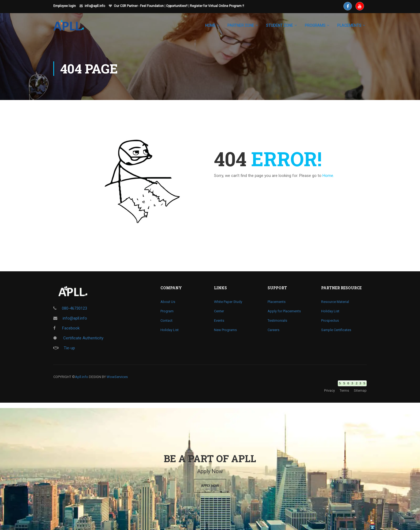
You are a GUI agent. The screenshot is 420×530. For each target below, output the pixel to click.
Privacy (329, 390)
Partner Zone (241, 25)
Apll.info (82, 377)
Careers (273, 330)
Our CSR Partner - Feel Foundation (139, 6)
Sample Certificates (336, 330)
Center (219, 311)
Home (210, 25)
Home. (328, 176)
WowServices (117, 377)
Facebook (66, 328)
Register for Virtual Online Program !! (217, 6)
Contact (166, 320)
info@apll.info (95, 6)
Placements (277, 302)
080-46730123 (74, 308)
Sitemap (360, 390)
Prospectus (330, 320)
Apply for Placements (284, 311)
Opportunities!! (177, 6)
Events (219, 320)
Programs (315, 25)
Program (167, 311)
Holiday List (170, 330)
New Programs (225, 330)
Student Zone (280, 25)
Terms (344, 390)
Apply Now (210, 486)
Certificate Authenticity (78, 338)
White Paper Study (228, 302)
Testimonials (277, 320)
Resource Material (335, 302)
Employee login (65, 6)
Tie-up (64, 348)
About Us (168, 302)
